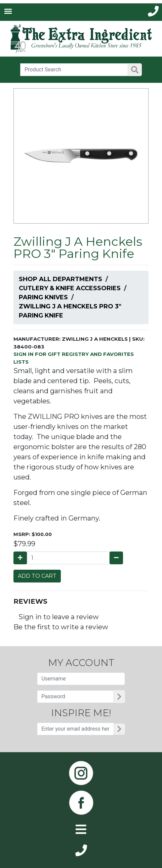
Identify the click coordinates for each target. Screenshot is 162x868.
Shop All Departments (60, 279)
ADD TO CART (37, 576)
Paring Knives (43, 297)
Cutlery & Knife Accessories (70, 288)
